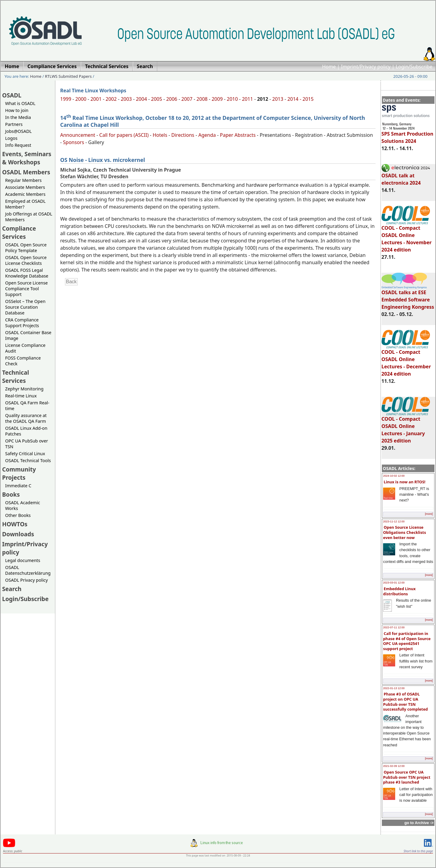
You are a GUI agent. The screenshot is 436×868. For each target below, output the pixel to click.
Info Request (18, 145)
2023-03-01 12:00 (394, 583)
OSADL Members (26, 172)
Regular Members (23, 180)
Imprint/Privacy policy (366, 67)
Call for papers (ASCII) (124, 135)
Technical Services (16, 376)
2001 (96, 99)
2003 (126, 99)
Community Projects (19, 473)
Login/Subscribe (414, 67)
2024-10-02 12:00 (394, 476)
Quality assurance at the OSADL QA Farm (26, 418)
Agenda (207, 135)
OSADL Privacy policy (26, 580)
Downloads (18, 534)
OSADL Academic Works (23, 505)
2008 (202, 99)
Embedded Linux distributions (399, 591)
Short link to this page (418, 851)
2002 (111, 99)
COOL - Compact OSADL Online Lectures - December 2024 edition (406, 360)
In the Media (18, 117)
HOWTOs (15, 524)
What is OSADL (20, 103)
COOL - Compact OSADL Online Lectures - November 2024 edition (407, 236)
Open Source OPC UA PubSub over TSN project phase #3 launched (407, 777)
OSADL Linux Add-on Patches (26, 431)
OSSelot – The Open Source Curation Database (25, 307)
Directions (183, 135)
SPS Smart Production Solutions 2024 (408, 135)
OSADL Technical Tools (28, 460)
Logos (11, 138)
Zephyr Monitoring (24, 389)
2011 (247, 99)
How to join (17, 110)
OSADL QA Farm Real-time (27, 406)
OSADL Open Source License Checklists (26, 260)
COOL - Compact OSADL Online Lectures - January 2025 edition (406, 427)
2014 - (295, 99)
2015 (308, 99)
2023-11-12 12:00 (394, 521)
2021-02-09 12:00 (394, 766)
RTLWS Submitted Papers (68, 76)
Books (11, 494)
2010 (232, 99)
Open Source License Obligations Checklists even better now (405, 532)
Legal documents (23, 560)
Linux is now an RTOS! (405, 482)
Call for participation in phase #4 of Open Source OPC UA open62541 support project (407, 641)
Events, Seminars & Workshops (27, 158)
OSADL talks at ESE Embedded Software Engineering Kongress (408, 297)
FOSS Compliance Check (23, 361)
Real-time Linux (21, 396)
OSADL (12, 95)
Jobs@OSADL (18, 131)
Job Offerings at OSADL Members (29, 217)
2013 (278, 99)
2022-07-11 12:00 (394, 627)
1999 (66, 99)
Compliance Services (19, 232)
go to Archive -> (419, 823)
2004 (141, 99)
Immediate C (18, 486)
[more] (429, 514)
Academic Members (25, 194)
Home (329, 67)
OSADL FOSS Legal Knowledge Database (27, 273)
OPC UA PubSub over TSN (27, 444)
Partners (14, 124)
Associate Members (25, 187)
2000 (81, 99)
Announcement (78, 135)
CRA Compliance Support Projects (22, 323)
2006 (172, 99)
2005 (157, 99)
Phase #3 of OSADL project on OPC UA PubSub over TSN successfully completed (405, 702)
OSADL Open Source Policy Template (26, 248)
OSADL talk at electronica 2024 (406, 176)
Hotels (160, 135)
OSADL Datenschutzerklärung (28, 570)
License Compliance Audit (25, 348)
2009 (217, 99)
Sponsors (73, 142)
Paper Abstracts (238, 135)
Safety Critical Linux (25, 454)
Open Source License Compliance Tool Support (26, 289)
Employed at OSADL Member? (25, 204)
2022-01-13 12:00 (394, 688)
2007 (187, 99)
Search (12, 589)
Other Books (18, 515)
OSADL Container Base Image (28, 335)
